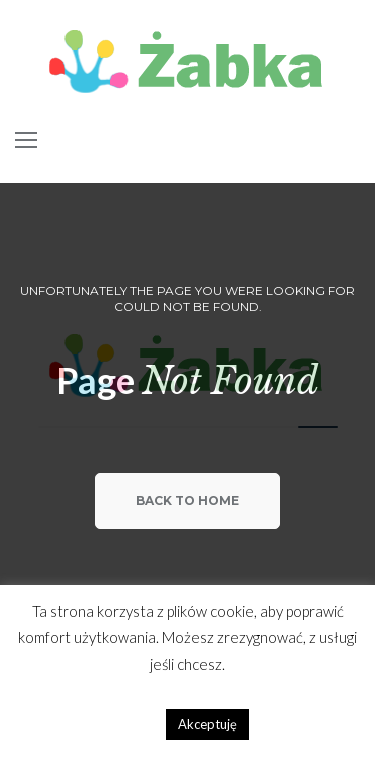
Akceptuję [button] (207, 724)
